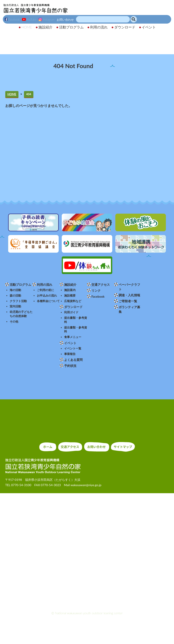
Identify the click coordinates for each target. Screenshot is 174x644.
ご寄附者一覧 (128, 301)
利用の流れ (45, 285)
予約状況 (70, 366)
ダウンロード (73, 307)
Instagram (46, 20)
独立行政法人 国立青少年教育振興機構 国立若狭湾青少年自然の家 (35, 8)
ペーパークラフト (129, 287)
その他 (14, 322)
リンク (96, 290)
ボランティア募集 (129, 309)
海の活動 (15, 290)
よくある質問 (73, 360)
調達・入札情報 (129, 295)
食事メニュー (73, 337)
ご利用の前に (45, 290)
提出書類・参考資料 (76, 320)
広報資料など (73, 301)
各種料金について (48, 301)
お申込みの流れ (47, 296)
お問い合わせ (65, 20)
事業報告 (70, 354)
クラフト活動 (18, 301)
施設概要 (70, 296)
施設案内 (70, 290)
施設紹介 (70, 285)
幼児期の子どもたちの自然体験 (21, 314)
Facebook (12, 20)
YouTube (29, 20)
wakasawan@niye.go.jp (86, 485)
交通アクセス (101, 285)
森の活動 (15, 296)
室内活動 (15, 306)
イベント (70, 343)
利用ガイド (71, 312)
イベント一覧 (73, 348)
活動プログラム (20, 285)
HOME (12, 94)
